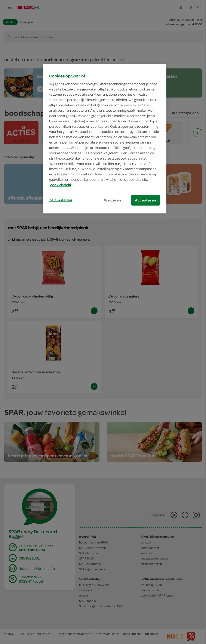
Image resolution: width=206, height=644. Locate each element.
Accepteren (145, 200)
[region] (105, 139)
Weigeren (113, 200)
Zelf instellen (61, 200)
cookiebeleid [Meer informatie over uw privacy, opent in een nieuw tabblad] (61, 185)
